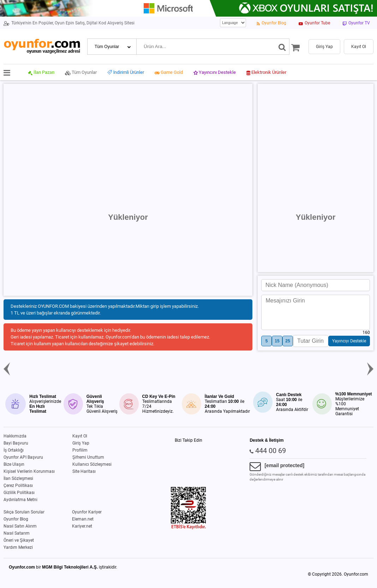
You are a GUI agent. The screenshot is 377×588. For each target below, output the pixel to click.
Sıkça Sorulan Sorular (24, 512)
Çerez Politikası (18, 486)
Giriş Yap (81, 443)
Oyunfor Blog (16, 519)
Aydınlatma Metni (20, 500)
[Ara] (282, 47)
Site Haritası (84, 471)
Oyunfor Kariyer (87, 512)
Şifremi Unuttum (88, 457)
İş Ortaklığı (14, 450)
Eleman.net (83, 519)
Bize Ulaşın (14, 464)
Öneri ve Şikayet (19, 540)
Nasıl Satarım (17, 533)
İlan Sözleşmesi (18, 478)
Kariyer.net (82, 526)
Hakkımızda (15, 436)
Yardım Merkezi (18, 547)
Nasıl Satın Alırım (20, 526)
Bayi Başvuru (16, 443)
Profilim (80, 450)
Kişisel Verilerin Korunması (29, 471)
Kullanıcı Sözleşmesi (92, 464)
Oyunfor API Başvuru (23, 457)
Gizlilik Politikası (19, 493)
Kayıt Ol (80, 436)
